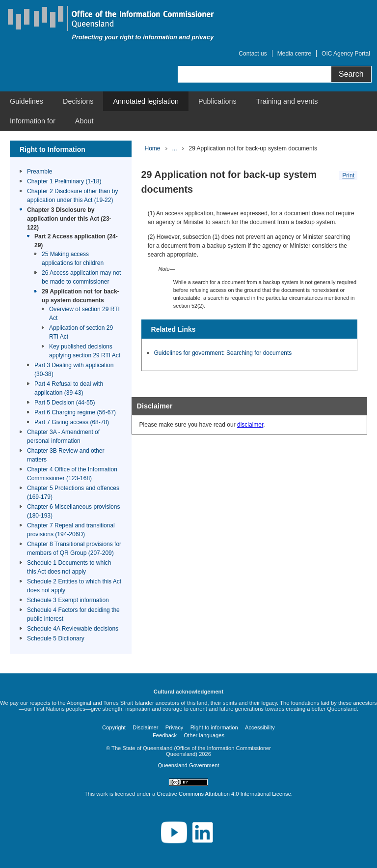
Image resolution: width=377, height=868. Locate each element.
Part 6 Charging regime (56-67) (75, 412)
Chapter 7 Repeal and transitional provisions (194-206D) (71, 530)
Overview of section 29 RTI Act (84, 314)
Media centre (294, 54)
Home (153, 148)
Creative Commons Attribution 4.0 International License (224, 794)
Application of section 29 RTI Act (81, 332)
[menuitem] (27, 101)
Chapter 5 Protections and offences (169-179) (73, 492)
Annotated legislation (146, 101)
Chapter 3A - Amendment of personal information (63, 436)
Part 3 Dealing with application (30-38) (74, 370)
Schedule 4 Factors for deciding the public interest (73, 614)
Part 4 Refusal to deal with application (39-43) (69, 388)
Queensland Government (188, 765)
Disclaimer (145, 727)
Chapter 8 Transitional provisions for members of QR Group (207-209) (74, 549)
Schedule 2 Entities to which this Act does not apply (74, 586)
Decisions (78, 101)
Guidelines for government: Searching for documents (223, 353)
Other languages (204, 735)
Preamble (40, 172)
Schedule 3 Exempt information (68, 600)
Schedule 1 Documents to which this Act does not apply (69, 567)
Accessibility (260, 727)
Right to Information (53, 149)
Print (348, 175)
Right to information (214, 727)
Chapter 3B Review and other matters (66, 455)
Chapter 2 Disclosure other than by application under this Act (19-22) (72, 196)
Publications (217, 101)
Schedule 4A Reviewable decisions (73, 629)
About (84, 121)
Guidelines (27, 101)
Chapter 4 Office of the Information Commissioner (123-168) (72, 474)
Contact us (253, 54)
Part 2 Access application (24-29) (76, 241)
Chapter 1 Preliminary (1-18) (64, 181)
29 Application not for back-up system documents (81, 296)
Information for (33, 121)
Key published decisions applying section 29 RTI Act (85, 351)
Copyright (114, 727)
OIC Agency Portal (346, 54)
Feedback (165, 735)
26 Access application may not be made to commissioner (81, 277)
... (175, 148)
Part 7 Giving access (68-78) (72, 422)
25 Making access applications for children (73, 259)
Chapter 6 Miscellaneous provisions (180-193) (73, 511)
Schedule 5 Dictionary (56, 638)
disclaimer (250, 425)
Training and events (287, 101)
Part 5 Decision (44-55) (65, 403)
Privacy (175, 727)
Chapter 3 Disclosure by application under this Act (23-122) (69, 219)
